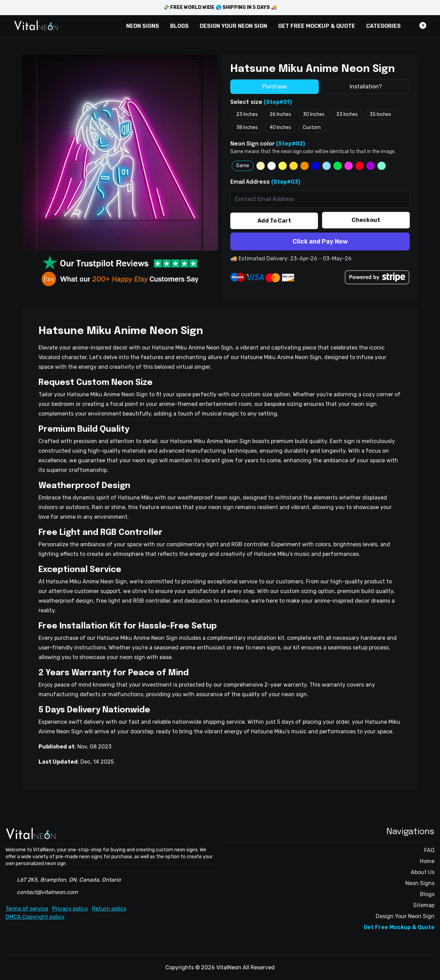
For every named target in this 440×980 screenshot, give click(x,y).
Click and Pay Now (320, 241)
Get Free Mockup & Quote (399, 927)
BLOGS (179, 26)
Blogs (427, 894)
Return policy (109, 909)
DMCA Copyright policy (35, 917)
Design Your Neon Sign (405, 916)
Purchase (274, 87)
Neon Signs (420, 883)
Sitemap (424, 905)
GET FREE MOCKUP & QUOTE (317, 26)
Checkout (366, 220)
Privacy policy (70, 909)
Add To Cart (274, 221)
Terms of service (27, 909)
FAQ (429, 850)
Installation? (366, 87)
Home (427, 861)
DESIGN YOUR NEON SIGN (233, 26)
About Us (423, 872)
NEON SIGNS (143, 26)
